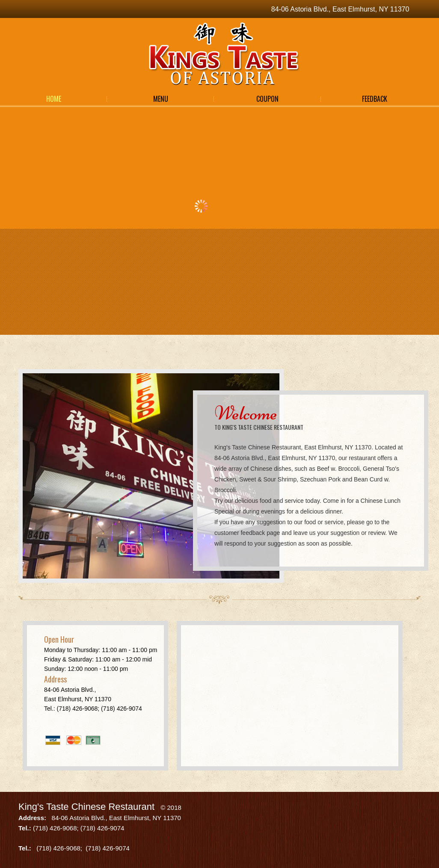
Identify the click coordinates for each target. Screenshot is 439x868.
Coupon (267, 99)
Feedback (375, 99)
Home (54, 99)
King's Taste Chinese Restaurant (86, 807)
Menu (161, 99)
